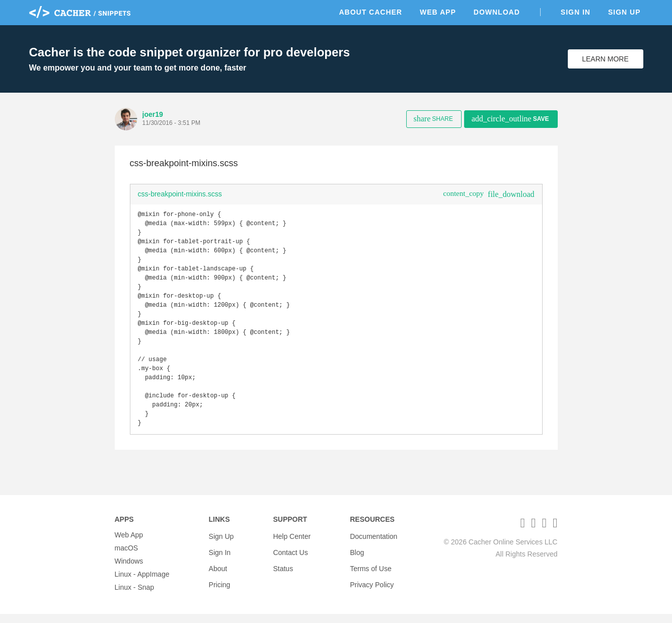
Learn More (605, 59)
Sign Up (624, 12)
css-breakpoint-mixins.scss (180, 194)
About (218, 570)
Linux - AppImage (142, 583)
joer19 (153, 114)
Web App (438, 12)
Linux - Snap (135, 596)
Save (510, 119)
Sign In (576, 12)
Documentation (374, 544)
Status (283, 570)
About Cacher (370, 12)
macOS (127, 557)
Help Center (292, 544)
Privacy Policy (372, 583)
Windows (129, 570)
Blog (357, 557)
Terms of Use (370, 570)
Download (497, 12)
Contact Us (290, 557)
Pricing (220, 583)
